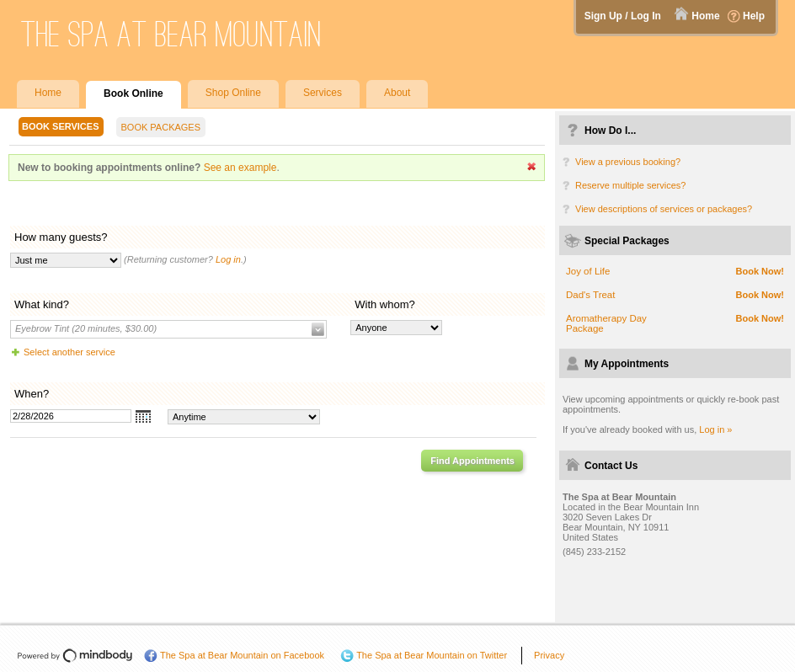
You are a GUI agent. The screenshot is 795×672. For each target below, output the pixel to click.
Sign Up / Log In (623, 16)
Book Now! (760, 271)
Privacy (549, 655)
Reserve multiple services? (630, 185)
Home (705, 16)
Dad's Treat (590, 295)
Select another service (69, 352)
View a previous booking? (628, 162)
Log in (228, 259)
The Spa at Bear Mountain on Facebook (242, 655)
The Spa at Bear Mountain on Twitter (432, 655)
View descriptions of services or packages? (664, 209)
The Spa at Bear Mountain (171, 34)
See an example (240, 168)
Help (754, 16)
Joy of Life (588, 271)
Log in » (715, 429)
